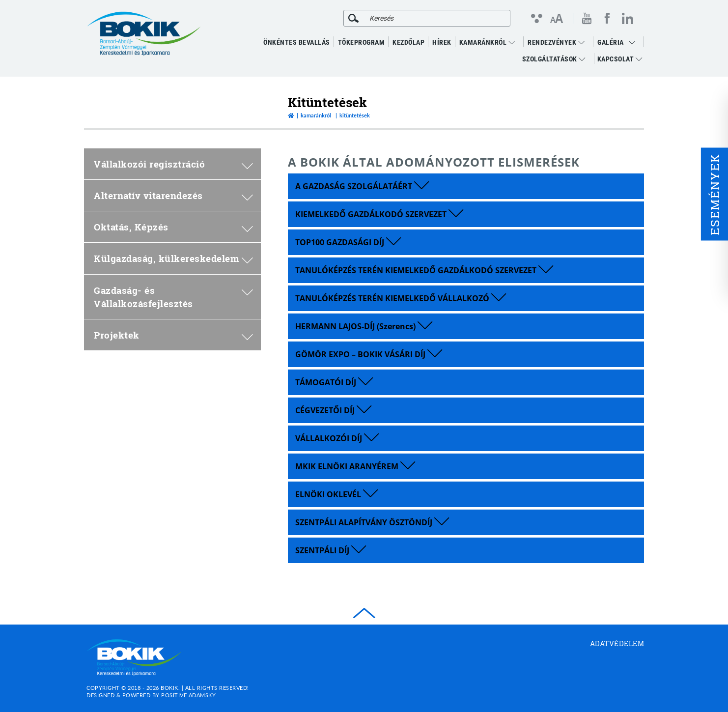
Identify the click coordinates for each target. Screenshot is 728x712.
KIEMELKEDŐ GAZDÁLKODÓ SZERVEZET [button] (379, 214)
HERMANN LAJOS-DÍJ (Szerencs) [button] (364, 326)
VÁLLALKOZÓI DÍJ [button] (337, 438)
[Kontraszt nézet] (536, 18)
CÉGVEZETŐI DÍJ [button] (333, 410)
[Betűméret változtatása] (556, 19)
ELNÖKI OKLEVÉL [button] (336, 494)
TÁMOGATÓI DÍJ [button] (334, 382)
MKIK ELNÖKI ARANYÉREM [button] (355, 466)
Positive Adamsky (188, 695)
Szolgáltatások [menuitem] (554, 59)
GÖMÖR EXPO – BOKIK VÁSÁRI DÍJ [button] (369, 354)
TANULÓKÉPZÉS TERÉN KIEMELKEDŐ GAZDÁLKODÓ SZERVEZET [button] (424, 270)
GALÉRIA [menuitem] (611, 42)
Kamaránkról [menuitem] (487, 42)
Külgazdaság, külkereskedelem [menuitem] (173, 258)
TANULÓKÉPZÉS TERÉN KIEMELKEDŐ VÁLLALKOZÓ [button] (401, 298)
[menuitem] (635, 42)
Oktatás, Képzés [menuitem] (173, 227)
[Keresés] (353, 18)
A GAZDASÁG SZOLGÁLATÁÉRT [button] (362, 186)
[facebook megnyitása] (607, 18)
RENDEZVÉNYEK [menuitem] (556, 42)
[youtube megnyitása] (587, 18)
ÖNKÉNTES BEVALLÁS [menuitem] (297, 42)
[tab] (466, 186)
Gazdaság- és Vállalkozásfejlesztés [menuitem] (173, 297)
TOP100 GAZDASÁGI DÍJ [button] (348, 242)
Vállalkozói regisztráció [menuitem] (173, 164)
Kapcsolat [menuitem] (620, 59)
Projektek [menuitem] (173, 335)
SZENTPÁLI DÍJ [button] (331, 550)
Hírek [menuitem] (442, 42)
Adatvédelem (617, 643)
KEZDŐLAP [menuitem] (408, 42)
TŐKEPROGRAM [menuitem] (362, 42)
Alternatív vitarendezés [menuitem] (173, 195)
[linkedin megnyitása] (628, 18)
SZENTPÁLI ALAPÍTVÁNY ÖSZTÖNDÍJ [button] (372, 522)
